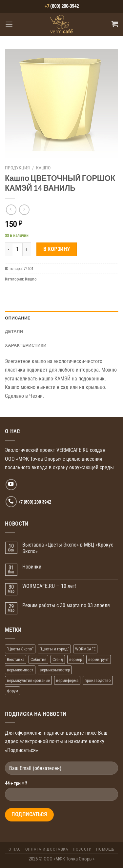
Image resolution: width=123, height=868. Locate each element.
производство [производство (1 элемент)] (98, 680)
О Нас (15, 849)
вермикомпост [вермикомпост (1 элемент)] (20, 670)
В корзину (57, 249)
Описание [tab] (18, 318)
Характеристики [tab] (26, 345)
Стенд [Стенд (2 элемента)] (58, 659)
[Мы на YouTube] (11, 485)
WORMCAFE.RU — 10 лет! (49, 586)
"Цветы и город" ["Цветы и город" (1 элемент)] (54, 649)
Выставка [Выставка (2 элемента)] (16, 659)
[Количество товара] (17, 249)
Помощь (105, 849)
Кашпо (43, 168)
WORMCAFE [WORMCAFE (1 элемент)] (85, 649)
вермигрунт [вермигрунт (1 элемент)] (99, 659)
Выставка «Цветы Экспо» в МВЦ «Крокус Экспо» (68, 548)
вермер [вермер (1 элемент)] (76, 659)
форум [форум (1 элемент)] (12, 691)
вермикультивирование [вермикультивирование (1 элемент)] (28, 680)
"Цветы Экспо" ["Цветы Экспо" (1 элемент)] (20, 649)
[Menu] (9, 24)
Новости (82, 849)
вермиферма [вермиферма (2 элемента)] (67, 680)
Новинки (32, 567)
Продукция (17, 168)
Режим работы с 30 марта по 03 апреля (66, 605)
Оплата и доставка (47, 849)
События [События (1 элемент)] (38, 659)
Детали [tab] (14, 331)
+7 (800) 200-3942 (35, 502)
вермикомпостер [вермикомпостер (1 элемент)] (55, 670)
